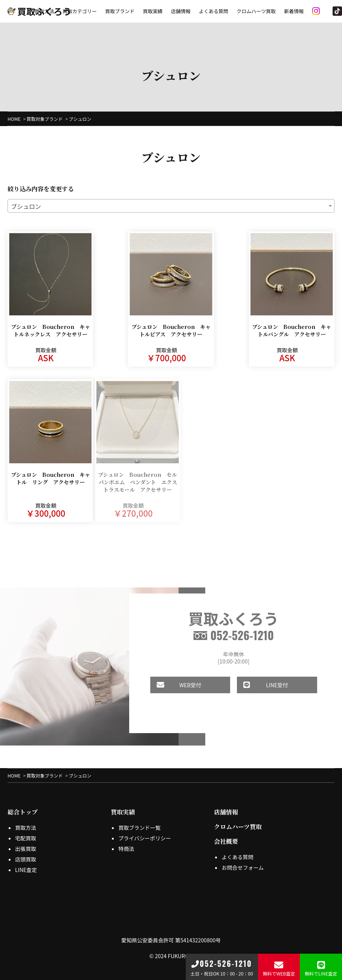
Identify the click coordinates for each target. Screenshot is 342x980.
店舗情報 (181, 11)
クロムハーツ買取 (256, 11)
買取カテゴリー (80, 11)
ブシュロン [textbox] (26, 206)
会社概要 (226, 836)
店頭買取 (26, 854)
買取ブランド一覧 (139, 822)
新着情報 (294, 11)
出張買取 (26, 843)
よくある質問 (214, 11)
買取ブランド (120, 11)
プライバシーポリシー (145, 833)
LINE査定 (26, 864)
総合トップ (23, 807)
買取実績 (153, 11)
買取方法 (44, 11)
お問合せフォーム (243, 862)
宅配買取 (26, 833)
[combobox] (171, 206)
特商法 (126, 843)
